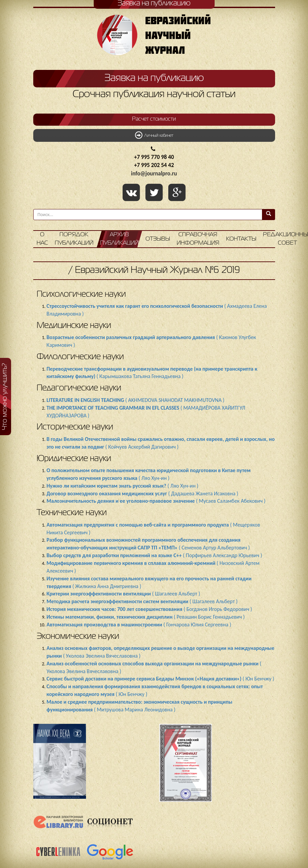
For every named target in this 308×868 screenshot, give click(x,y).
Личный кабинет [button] (154, 135)
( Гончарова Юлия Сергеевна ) (139, 625)
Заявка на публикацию (154, 78)
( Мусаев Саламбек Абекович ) (156, 501)
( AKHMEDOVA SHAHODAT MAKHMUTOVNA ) (136, 400)
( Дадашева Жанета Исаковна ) (143, 493)
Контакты (241, 239)
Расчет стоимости (154, 119)
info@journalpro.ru (154, 174)
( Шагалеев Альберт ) (123, 594)
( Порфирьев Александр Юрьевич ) (155, 555)
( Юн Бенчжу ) (161, 679)
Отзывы (158, 239)
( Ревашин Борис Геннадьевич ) (146, 617)
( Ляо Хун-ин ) (123, 486)
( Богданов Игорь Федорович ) (149, 609)
